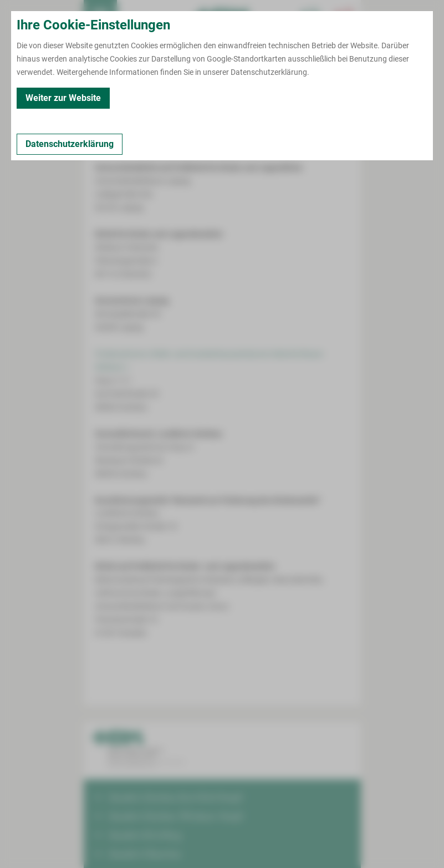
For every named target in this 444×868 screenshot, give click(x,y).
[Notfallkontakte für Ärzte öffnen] (311, 17)
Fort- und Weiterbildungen (287, 94)
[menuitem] (100, 17)
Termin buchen (134, 17)
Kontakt (103, 94)
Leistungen (148, 94)
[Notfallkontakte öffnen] (344, 17)
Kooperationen (205, 94)
